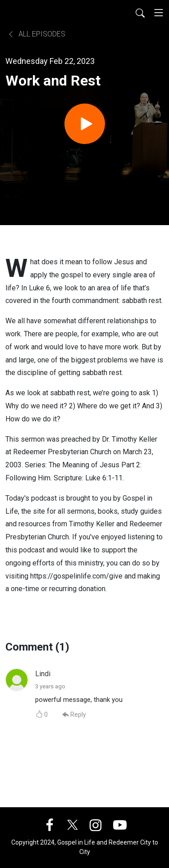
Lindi (43, 674)
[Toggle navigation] (159, 13)
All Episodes (36, 34)
